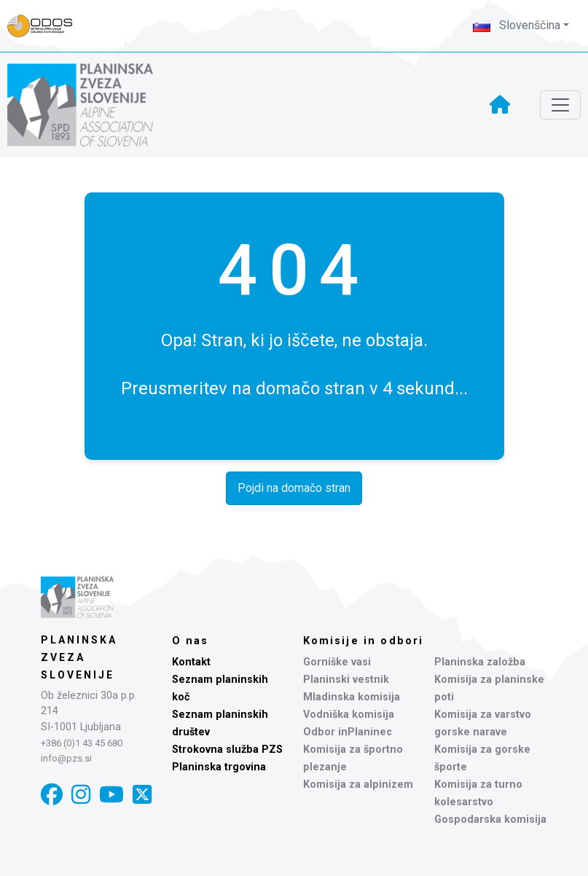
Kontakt (191, 662)
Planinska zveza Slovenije (79, 657)
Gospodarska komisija (490, 820)
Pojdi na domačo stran (294, 488)
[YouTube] (111, 795)
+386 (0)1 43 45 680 (82, 743)
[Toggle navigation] (560, 105)
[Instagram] (81, 795)
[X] (142, 795)
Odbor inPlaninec (348, 732)
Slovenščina (517, 25)
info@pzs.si (66, 758)
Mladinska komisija (352, 697)
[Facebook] (52, 795)
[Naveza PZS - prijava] (47, 26)
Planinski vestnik (346, 680)
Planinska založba (480, 662)
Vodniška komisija (349, 715)
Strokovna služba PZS (227, 750)
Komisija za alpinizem (358, 785)
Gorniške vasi (337, 662)
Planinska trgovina (219, 767)
